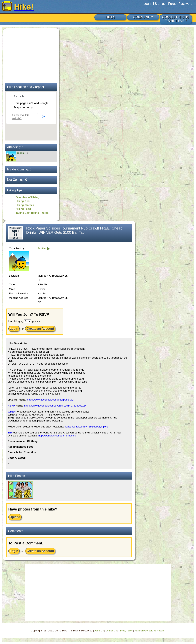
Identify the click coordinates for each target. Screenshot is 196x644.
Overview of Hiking (27, 197)
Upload (15, 517)
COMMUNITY (143, 17)
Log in (148, 4)
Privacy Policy (126, 631)
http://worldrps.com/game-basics (57, 436)
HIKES (110, 17)
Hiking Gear (23, 201)
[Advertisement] (30, 55)
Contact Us (111, 631)
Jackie (21, 153)
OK (44, 117)
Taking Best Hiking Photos (32, 213)
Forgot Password (180, 4)
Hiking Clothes (25, 205)
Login (14, 329)
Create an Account (40, 329)
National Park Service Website (149, 631)
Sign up (160, 4)
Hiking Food (23, 209)
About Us (99, 631)
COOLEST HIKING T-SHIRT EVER (176, 19)
